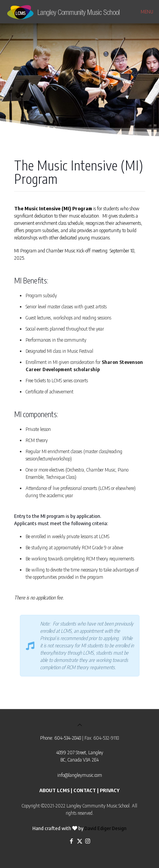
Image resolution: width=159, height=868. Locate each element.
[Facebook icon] (72, 841)
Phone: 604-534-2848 (61, 738)
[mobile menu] (149, 11)
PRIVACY (110, 790)
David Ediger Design (105, 828)
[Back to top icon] (80, 725)
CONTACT (85, 790)
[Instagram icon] (88, 841)
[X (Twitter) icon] (80, 841)
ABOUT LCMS (54, 790)
